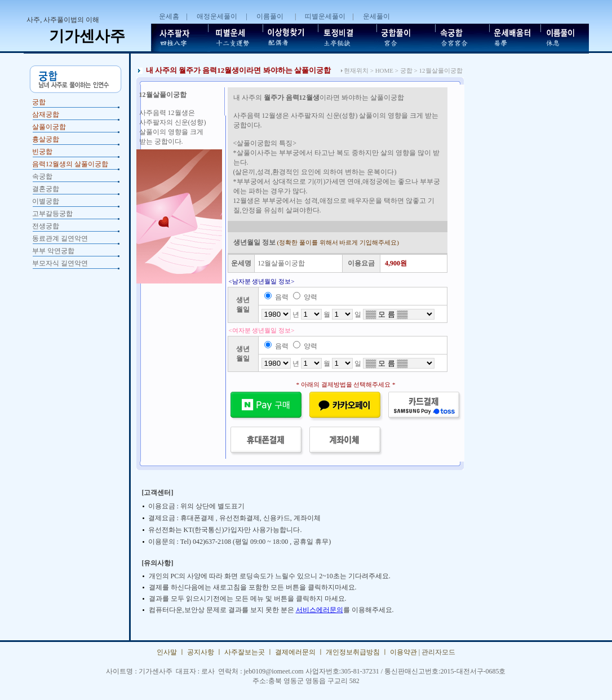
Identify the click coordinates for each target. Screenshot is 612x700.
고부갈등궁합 (52, 214)
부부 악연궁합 (53, 251)
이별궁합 (46, 201)
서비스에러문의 (320, 610)
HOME (384, 70)
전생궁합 (46, 226)
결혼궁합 (46, 189)
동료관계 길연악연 (60, 238)
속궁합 (42, 176)
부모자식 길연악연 (60, 263)
